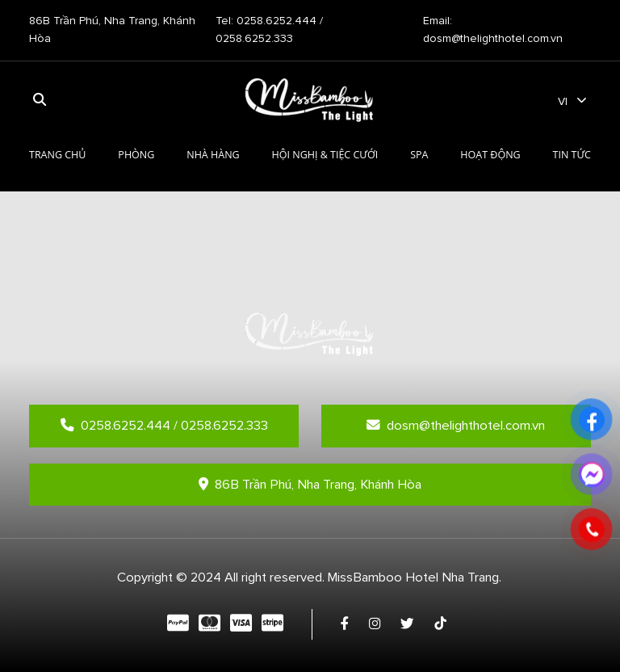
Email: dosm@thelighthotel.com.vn (493, 29)
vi (563, 101)
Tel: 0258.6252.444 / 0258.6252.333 (269, 29)
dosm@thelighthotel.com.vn (456, 426)
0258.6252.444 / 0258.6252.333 (164, 426)
